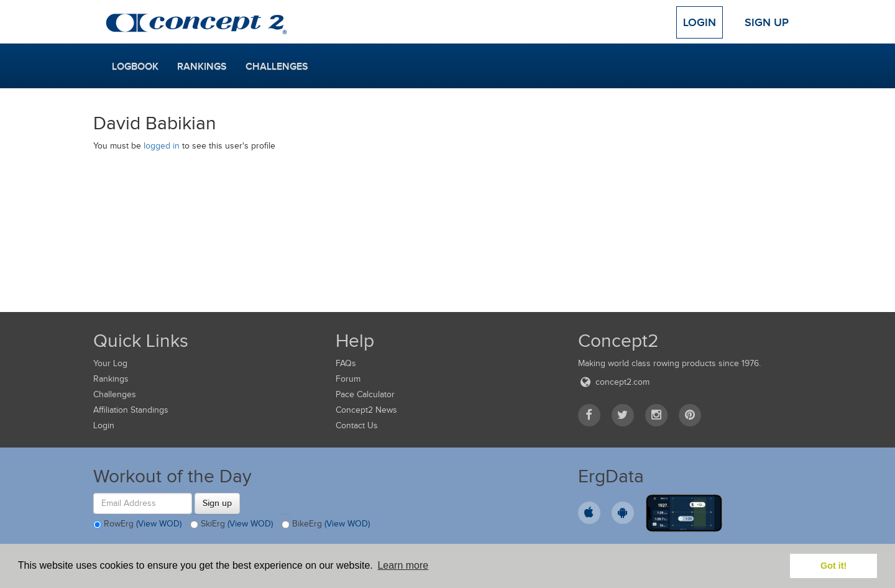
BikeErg (326, 525)
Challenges (277, 67)
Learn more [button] (403, 565)
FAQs (346, 363)
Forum (348, 379)
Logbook (135, 67)
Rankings (202, 67)
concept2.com (614, 382)
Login (700, 22)
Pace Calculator (365, 394)
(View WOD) (159, 524)
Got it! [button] (833, 566)
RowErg (137, 525)
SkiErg (232, 525)
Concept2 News (366, 410)
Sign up (217, 503)
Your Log (110, 363)
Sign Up (767, 22)
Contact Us (357, 425)
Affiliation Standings (131, 410)
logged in (162, 146)
